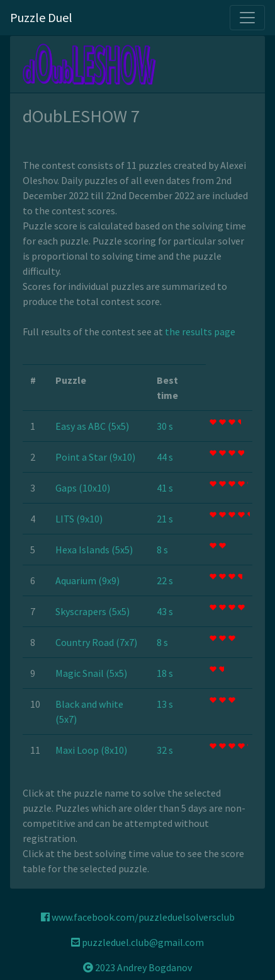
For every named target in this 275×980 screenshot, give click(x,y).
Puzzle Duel (41, 17)
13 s (165, 704)
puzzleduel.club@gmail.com (137, 942)
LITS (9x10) (79, 519)
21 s (165, 519)
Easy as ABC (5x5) (92, 426)
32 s (165, 750)
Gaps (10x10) (83, 488)
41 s (165, 488)
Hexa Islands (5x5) (94, 550)
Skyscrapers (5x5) (93, 611)
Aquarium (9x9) (87, 580)
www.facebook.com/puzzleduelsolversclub (138, 917)
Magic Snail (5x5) (91, 673)
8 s (162, 550)
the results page (200, 331)
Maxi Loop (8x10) (91, 750)
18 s (165, 673)
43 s (165, 611)
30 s (165, 426)
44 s (165, 457)
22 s (165, 580)
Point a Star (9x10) (95, 457)
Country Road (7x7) (96, 642)
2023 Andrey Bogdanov (137, 967)
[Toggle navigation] (247, 18)
